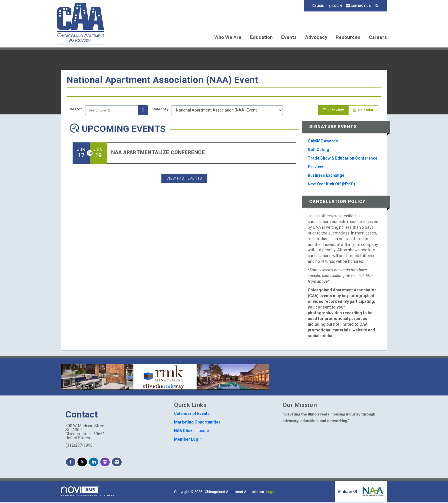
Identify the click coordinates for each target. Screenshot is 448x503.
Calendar (363, 111)
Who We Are (228, 37)
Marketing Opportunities (197, 423)
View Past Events (184, 179)
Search (76, 110)
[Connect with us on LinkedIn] (94, 463)
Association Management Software (88, 492)
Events (289, 37)
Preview (315, 167)
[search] (143, 111)
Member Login (188, 440)
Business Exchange (326, 176)
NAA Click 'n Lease (191, 432)
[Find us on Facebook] (71, 463)
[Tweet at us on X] (82, 463)
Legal (271, 493)
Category (160, 110)
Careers (378, 37)
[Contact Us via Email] (117, 463)
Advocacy (316, 37)
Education (261, 37)
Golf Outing (318, 150)
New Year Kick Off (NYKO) (331, 184)
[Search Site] (377, 6)
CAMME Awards (323, 142)
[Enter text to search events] (112, 111)
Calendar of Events (192, 414)
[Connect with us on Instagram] (105, 463)
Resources (348, 37)
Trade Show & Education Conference (343, 159)
